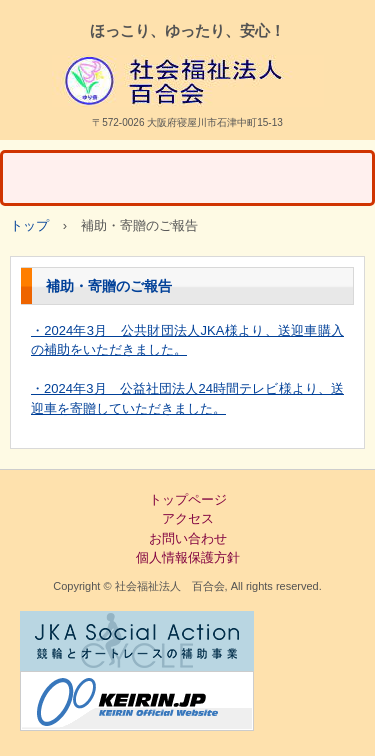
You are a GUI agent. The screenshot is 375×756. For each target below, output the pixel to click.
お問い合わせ (188, 538)
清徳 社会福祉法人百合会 (188, 81)
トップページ (188, 499)
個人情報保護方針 (188, 557)
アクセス (188, 518)
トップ (29, 225)
